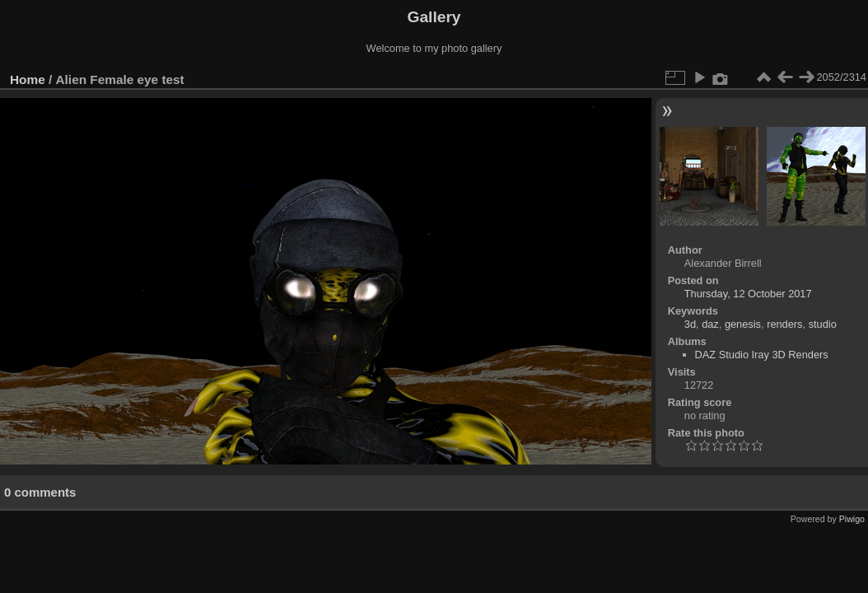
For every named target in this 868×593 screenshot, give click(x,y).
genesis (743, 324)
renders (784, 324)
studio (823, 324)
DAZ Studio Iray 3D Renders (762, 355)
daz (710, 324)
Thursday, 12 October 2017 (748, 294)
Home (28, 79)
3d (690, 324)
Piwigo (852, 519)
